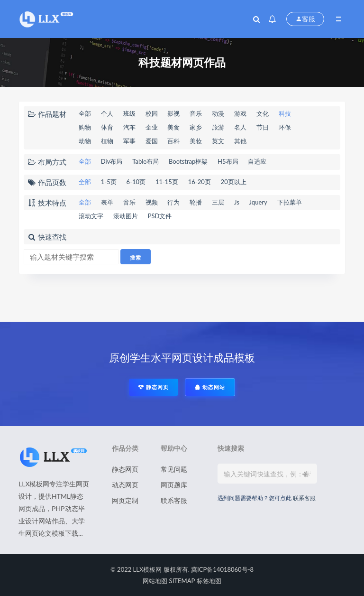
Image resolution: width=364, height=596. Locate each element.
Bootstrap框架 (188, 161)
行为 (173, 202)
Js (237, 202)
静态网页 (154, 387)
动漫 (218, 113)
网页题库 (174, 485)
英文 (218, 141)
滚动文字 (91, 216)
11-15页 (167, 182)
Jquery (258, 202)
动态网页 (125, 485)
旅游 (218, 127)
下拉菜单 (290, 202)
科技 (285, 113)
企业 (152, 127)
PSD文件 (160, 216)
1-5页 (109, 182)
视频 (152, 202)
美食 (173, 127)
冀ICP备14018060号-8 (222, 569)
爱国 (152, 141)
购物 (85, 127)
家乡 (196, 127)
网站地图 (155, 581)
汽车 (129, 127)
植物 (107, 141)
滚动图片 (126, 216)
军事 (129, 141)
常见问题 (174, 469)
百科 (173, 141)
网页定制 (125, 500)
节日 (263, 127)
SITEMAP (182, 581)
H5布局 (228, 161)
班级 (129, 113)
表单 (107, 202)
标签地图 (209, 581)
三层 (218, 202)
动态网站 (210, 387)
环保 (285, 127)
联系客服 (174, 500)
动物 (85, 141)
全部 (85, 113)
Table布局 (146, 161)
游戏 (240, 113)
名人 (240, 127)
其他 (240, 141)
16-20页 (200, 182)
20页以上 (234, 182)
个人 (107, 113)
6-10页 (136, 182)
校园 (152, 113)
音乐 (196, 113)
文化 (263, 113)
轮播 (196, 202)
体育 (107, 127)
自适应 (257, 161)
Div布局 (112, 161)
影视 (173, 113)
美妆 (196, 141)
